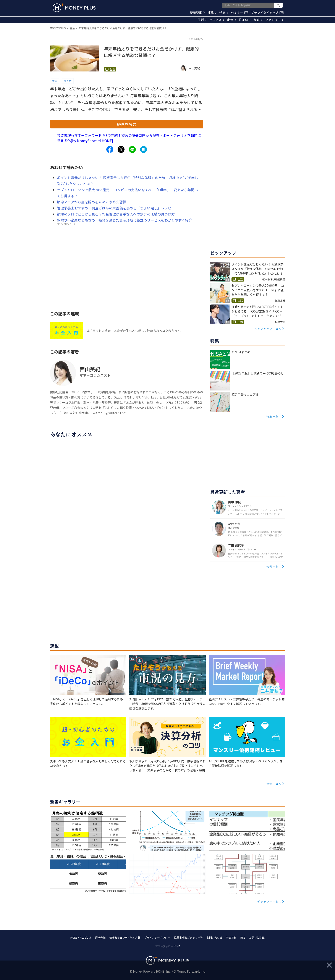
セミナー (240, 13)
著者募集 (231, 937)
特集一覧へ (274, 416)
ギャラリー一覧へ (269, 901)
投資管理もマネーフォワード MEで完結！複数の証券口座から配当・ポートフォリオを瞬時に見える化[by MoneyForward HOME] (129, 138)
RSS (243, 937)
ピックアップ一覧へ (268, 329)
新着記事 (197, 13)
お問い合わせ (214, 937)
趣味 (258, 20)
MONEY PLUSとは (81, 937)
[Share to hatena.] (144, 149)
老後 (232, 20)
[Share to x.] (121, 149)
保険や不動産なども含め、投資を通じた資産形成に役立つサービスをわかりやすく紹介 (125, 220)
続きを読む (127, 124)
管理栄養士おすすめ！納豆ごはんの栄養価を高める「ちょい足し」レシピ (114, 208)
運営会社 (100, 937)
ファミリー (274, 20)
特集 (224, 13)
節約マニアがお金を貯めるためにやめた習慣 (92, 202)
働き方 (68, 81)
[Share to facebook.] (110, 149)
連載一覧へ (274, 784)
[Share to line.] (132, 149)
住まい (245, 20)
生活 (202, 20)
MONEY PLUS (58, 28)
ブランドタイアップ (267, 13)
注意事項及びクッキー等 (188, 937)
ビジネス (217, 20)
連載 (212, 13)
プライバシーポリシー (157, 937)
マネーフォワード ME (168, 946)
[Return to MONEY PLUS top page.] (74, 8)
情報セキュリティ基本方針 (125, 937)
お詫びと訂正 (257, 937)
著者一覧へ (274, 566)
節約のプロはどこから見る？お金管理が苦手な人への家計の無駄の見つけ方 (116, 214)
